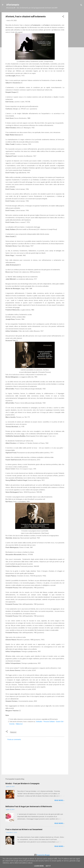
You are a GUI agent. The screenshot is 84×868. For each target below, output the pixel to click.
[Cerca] (81, 5)
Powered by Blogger (42, 855)
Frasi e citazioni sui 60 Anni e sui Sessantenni (24, 829)
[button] (63, 17)
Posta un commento (14, 739)
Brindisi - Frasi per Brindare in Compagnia (22, 783)
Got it (48, 866)
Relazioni (13, 732)
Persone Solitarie (49, 722)
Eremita (12, 724)
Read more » (59, 800)
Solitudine (39, 722)
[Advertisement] (76, 42)
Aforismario (13, 5)
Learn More (39, 866)
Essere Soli (60, 722)
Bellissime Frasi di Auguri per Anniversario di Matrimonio (29, 806)
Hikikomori (19, 724)
